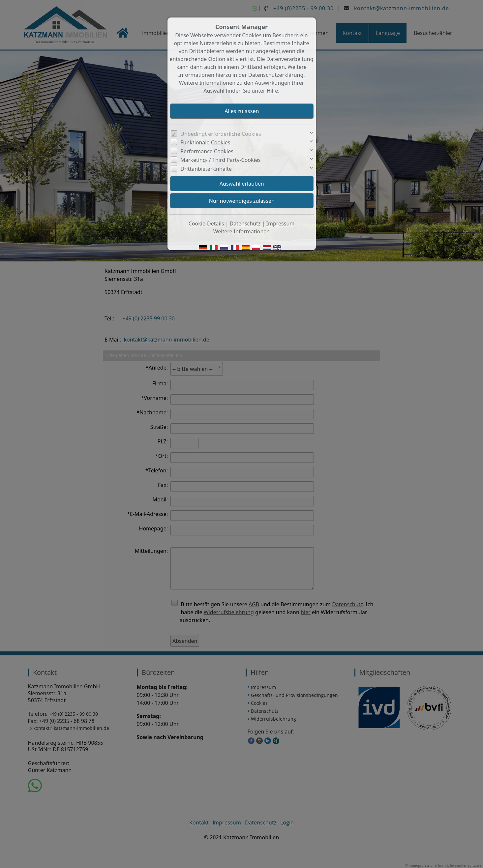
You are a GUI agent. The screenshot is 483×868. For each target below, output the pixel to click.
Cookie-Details (206, 224)
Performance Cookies (207, 151)
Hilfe (272, 91)
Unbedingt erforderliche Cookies (221, 134)
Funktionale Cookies (205, 142)
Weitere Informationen (241, 231)
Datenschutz (245, 224)
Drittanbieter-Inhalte (206, 169)
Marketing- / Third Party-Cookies (220, 160)
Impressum (281, 224)
